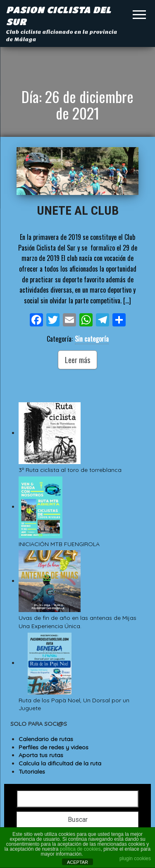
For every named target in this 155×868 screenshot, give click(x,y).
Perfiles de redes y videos (54, 747)
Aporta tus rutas (41, 755)
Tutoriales (32, 772)
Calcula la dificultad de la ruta (60, 763)
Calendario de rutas (46, 739)
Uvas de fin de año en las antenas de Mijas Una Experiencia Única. (78, 622)
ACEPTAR (77, 862)
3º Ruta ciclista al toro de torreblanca (71, 470)
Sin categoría (92, 339)
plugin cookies (135, 859)
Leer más (77, 360)
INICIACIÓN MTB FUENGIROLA (59, 544)
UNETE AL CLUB (78, 210)
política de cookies (80, 849)
